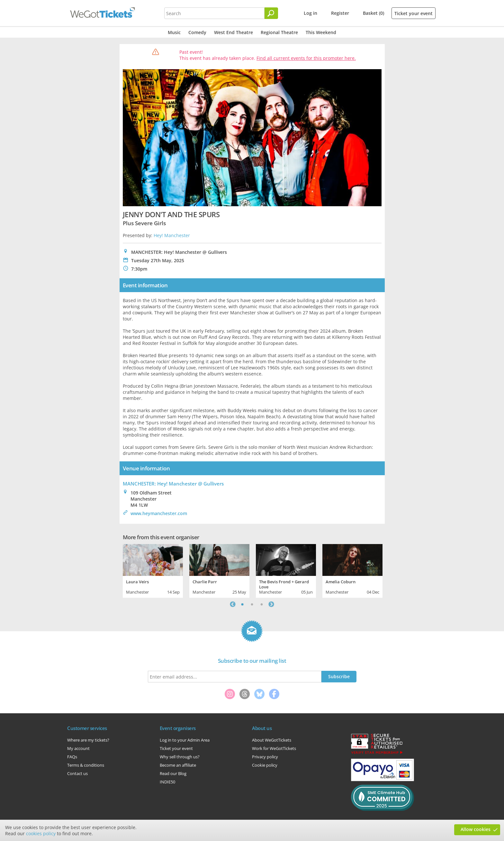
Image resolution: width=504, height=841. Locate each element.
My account (78, 748)
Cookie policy (265, 765)
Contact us (77, 773)
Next (271, 604)
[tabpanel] (153, 570)
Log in (310, 13)
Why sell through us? (180, 757)
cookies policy (41, 833)
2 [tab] (252, 604)
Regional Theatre (279, 32)
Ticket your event (414, 13)
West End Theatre (234, 32)
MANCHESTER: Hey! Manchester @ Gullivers (173, 484)
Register (340, 13)
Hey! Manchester (172, 235)
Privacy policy (265, 757)
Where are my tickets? (88, 740)
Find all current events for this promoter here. (306, 58)
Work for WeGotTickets (274, 748)
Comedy (197, 32)
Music (174, 32)
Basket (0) (373, 13)
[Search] (271, 13)
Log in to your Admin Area (185, 740)
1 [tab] (242, 604)
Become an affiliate (178, 765)
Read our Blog (173, 773)
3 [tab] (262, 604)
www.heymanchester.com (159, 513)
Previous (233, 604)
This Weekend (321, 32)
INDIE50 (167, 782)
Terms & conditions (86, 765)
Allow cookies (476, 829)
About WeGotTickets (272, 740)
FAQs (72, 757)
